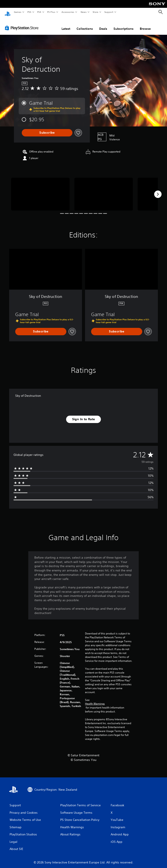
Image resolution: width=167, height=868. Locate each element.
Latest (66, 25)
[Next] (158, 190)
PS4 (39, 12)
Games (17, 12)
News (84, 12)
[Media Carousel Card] (40, 190)
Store (95, 12)
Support (109, 12)
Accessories (68, 12)
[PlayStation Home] (8, 12)
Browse (145, 25)
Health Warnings (95, 700)
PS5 (29, 12)
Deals (103, 25)
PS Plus (51, 12)
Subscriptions (124, 25)
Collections (85, 25)
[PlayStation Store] (23, 24)
